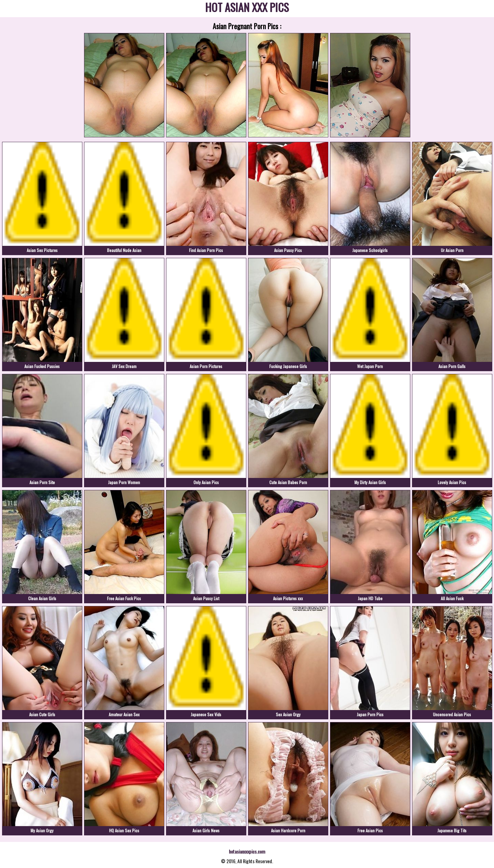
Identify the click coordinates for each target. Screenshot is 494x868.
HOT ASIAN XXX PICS (247, 8)
